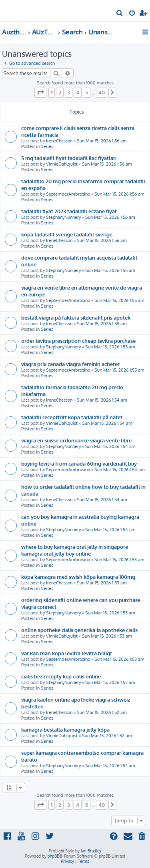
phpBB (53, 856)
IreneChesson (59, 141)
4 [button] (78, 92)
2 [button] (60, 92)
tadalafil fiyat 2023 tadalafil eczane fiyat (69, 211)
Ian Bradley (91, 851)
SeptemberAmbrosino (68, 194)
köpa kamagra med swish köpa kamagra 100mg (78, 577)
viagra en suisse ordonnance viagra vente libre (76, 440)
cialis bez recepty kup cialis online (61, 676)
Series (47, 146)
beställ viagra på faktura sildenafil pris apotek (76, 317)
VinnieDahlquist (62, 164)
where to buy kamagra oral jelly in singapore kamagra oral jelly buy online (75, 550)
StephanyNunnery (63, 217)
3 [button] (69, 92)
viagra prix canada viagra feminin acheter (70, 364)
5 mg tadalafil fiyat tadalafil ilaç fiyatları (69, 158)
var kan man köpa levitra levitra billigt (67, 653)
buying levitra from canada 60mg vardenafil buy (79, 463)
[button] (40, 92)
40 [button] (102, 92)
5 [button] (87, 92)
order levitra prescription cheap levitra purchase (78, 341)
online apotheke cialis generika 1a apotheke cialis (79, 630)
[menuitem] (120, 14)
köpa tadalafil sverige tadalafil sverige (67, 234)
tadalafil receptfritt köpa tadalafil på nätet (72, 417)
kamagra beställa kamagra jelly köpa (65, 729)
